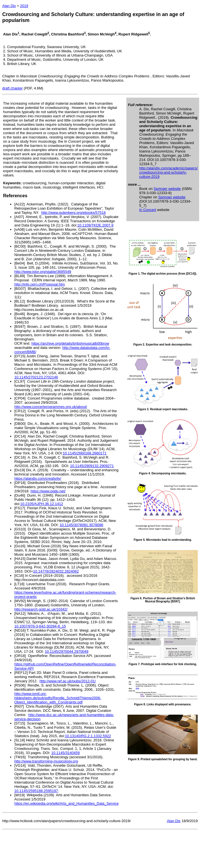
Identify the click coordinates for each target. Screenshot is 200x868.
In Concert (147, 210)
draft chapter (12, 88)
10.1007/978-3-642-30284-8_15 (40, 626)
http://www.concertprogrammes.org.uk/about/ (51, 407)
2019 (24, 6)
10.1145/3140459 (66, 753)
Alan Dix (9, 6)
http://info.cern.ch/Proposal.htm (40, 284)
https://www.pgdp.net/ (48, 491)
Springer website (167, 189)
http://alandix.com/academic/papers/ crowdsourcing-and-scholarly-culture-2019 (168, 172)
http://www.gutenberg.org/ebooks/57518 (73, 213)
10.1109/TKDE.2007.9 (95, 225)
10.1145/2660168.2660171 (84, 453)
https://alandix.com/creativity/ (38, 478)
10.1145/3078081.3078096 (81, 525)
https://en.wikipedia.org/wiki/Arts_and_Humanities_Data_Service (66, 803)
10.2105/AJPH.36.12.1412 (42, 504)
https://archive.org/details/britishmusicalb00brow (70, 343)
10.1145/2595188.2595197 (36, 791)
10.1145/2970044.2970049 (66, 651)
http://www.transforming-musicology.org (46, 761)
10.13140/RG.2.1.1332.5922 (88, 736)
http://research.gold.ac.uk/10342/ (41, 609)
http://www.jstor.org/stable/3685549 (43, 272)
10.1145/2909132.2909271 (92, 466)
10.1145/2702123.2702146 (36, 377)
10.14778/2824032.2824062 (56, 571)
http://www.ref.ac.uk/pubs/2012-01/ (68, 681)
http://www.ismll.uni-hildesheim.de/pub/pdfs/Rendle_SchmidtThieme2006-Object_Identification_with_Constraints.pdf (58, 698)
